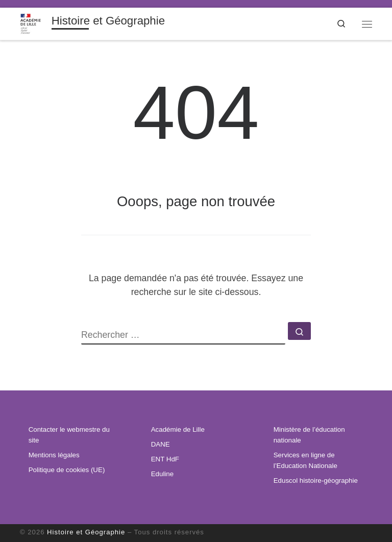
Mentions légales (54, 455)
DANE (161, 444)
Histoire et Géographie (86, 532)
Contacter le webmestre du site (69, 435)
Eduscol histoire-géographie (316, 481)
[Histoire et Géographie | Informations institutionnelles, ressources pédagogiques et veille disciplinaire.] (34, 23)
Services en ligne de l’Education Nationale (305, 460)
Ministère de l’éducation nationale (309, 435)
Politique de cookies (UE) (67, 470)
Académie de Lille (178, 429)
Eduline (162, 474)
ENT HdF (165, 459)
